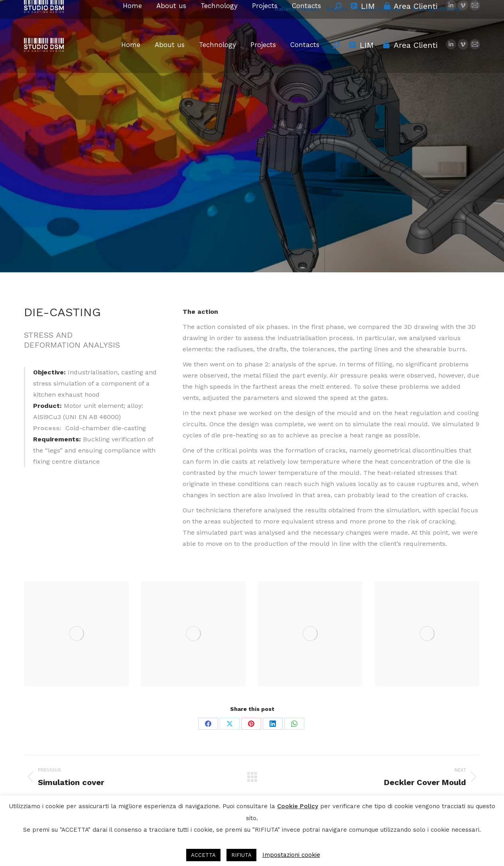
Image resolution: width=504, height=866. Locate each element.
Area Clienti (410, 45)
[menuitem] (297, 9)
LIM (361, 45)
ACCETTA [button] (203, 855)
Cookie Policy (298, 806)
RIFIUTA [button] (241, 855)
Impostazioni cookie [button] (291, 855)
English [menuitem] (337, 9)
